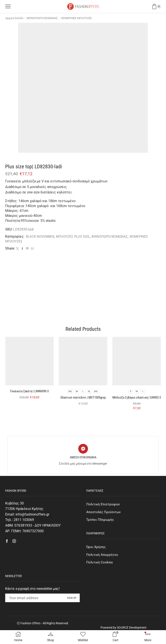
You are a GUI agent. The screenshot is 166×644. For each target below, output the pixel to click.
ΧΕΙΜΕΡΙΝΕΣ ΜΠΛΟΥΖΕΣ (83, 18)
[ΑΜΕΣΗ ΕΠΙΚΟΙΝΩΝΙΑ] (83, 457)
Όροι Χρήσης (96, 557)
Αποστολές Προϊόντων (104, 521)
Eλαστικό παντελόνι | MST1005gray (83, 404)
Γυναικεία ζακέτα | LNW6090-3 (29, 395)
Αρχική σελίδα (16, 18)
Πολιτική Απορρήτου (103, 564)
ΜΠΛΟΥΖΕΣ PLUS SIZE (75, 236)
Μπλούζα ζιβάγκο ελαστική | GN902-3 (137, 404)
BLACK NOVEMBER (41, 236)
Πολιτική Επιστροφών (104, 513)
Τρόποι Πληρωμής (101, 529)
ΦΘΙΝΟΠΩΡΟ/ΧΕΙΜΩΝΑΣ (46, 18)
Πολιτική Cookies (100, 572)
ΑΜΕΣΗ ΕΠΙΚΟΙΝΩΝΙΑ (83, 466)
